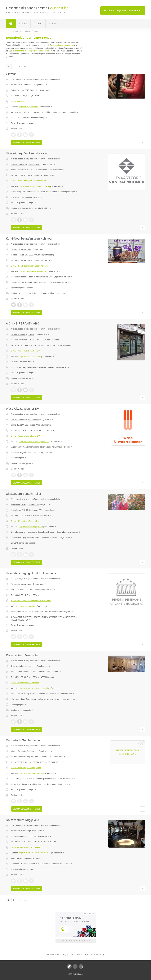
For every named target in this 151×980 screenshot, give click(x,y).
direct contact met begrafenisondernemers (31, 51)
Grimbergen (32, 751)
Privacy (81, 974)
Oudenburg (33, 504)
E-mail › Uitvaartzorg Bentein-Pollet (26, 521)
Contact (53, 24)
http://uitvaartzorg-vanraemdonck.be (34, 186)
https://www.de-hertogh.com (31, 773)
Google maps (40, 85)
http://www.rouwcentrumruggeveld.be (35, 853)
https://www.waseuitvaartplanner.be (34, 442)
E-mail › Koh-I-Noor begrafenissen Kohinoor (30, 266)
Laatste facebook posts (22, 208)
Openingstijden (19, 458)
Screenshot (46, 107)
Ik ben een (123, 11)
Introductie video (43, 208)
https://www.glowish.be (29, 107)
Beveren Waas (34, 164)
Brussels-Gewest (18, 334)
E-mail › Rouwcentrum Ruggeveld (25, 847)
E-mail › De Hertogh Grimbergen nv (26, 768)
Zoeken (38, 24)
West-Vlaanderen (18, 504)
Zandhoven (27, 85)
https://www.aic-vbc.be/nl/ (30, 356)
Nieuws (23, 24)
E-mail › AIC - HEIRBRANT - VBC (25, 351)
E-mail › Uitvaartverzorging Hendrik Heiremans (31, 601)
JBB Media (73, 974)
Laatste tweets (18, 293)
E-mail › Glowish (18, 101)
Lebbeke (31, 666)
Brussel (31, 334)
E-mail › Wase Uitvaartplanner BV (25, 436)
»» (25, 66)
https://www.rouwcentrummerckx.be (34, 688)
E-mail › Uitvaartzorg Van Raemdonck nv (28, 181)
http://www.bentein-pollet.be (31, 527)
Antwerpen (16, 85)
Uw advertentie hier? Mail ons (75, 941)
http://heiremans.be (27, 606)
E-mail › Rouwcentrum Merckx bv (25, 683)
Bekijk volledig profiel (27, 142)
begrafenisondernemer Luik (62, 45)
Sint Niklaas (33, 419)
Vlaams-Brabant (18, 751)
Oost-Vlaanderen (18, 164)
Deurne (26, 831)
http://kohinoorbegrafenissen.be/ (33, 271)
